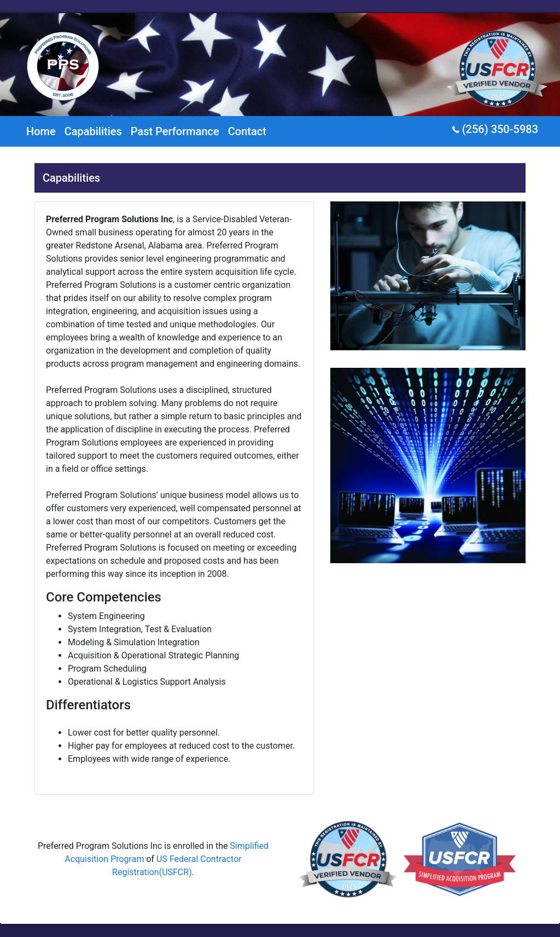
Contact (247, 131)
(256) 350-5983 (495, 129)
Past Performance (175, 131)
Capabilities (93, 131)
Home (41, 131)
